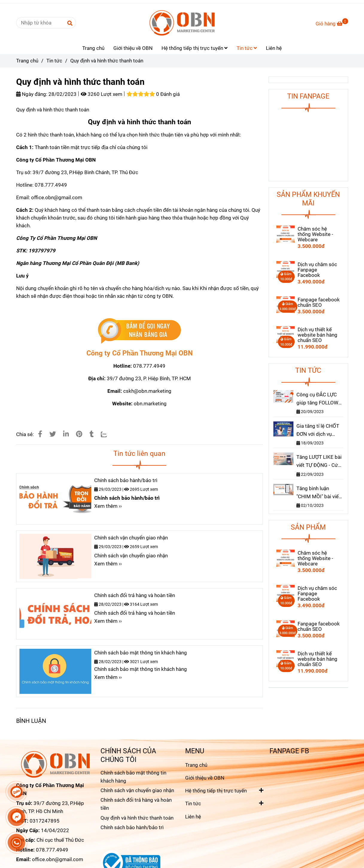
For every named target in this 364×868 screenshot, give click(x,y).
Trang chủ (93, 48)
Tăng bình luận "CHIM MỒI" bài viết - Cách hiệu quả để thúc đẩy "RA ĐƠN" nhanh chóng (320, 493)
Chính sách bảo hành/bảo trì (126, 480)
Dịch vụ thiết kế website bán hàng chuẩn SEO (317, 335)
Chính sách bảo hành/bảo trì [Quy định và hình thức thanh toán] (132, 827)
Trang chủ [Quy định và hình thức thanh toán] (27, 61)
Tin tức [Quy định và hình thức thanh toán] (54, 61)
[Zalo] (108, 434)
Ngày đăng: (32, 94)
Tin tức (247, 48)
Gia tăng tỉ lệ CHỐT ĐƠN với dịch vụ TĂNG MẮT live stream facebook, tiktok (318, 431)
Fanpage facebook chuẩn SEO (319, 302)
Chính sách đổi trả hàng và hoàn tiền (135, 595)
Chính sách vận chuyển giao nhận (131, 538)
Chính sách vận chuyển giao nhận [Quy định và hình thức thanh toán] (137, 790)
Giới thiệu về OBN (133, 48)
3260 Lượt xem (102, 94)
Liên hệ (274, 48)
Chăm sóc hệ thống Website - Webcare (315, 234)
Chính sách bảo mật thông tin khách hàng (141, 653)
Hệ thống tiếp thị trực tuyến (195, 48)
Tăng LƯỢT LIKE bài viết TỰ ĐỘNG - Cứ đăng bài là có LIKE (319, 462)
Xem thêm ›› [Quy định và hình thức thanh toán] (108, 506)
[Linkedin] (66, 434)
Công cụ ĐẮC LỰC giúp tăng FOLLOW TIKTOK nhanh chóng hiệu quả (317, 399)
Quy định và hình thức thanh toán (137, 818)
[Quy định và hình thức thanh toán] (182, 23)
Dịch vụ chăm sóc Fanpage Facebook (317, 270)
